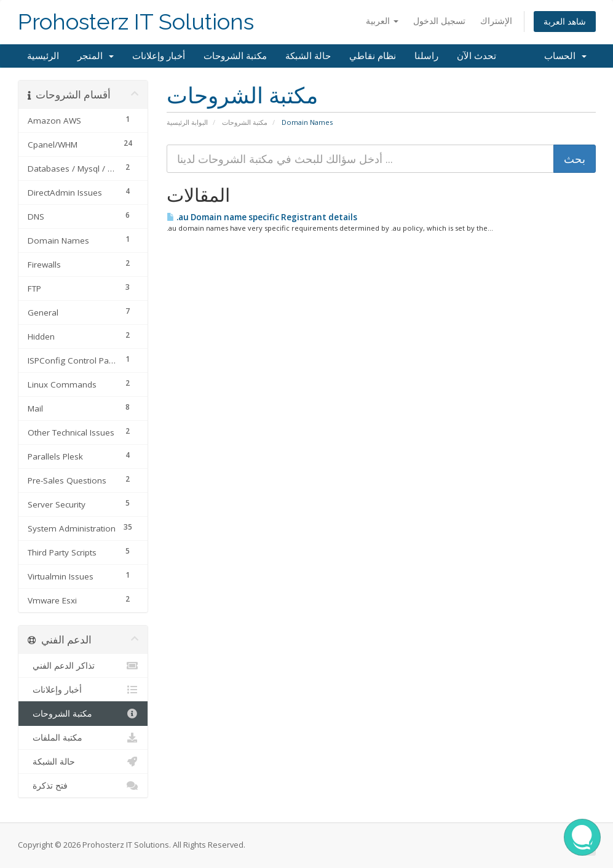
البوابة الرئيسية (187, 122)
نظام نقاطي (373, 56)
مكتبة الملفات (83, 738)
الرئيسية (43, 56)
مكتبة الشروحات (235, 56)
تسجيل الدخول (439, 21)
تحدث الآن (477, 56)
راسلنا (426, 56)
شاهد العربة (565, 21)
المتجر (96, 56)
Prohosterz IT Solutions (136, 22)
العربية (382, 21)
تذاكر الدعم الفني (83, 666)
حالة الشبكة (308, 56)
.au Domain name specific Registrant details (262, 217)
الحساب (565, 56)
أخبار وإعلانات (159, 56)
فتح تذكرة (83, 786)
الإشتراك (496, 21)
